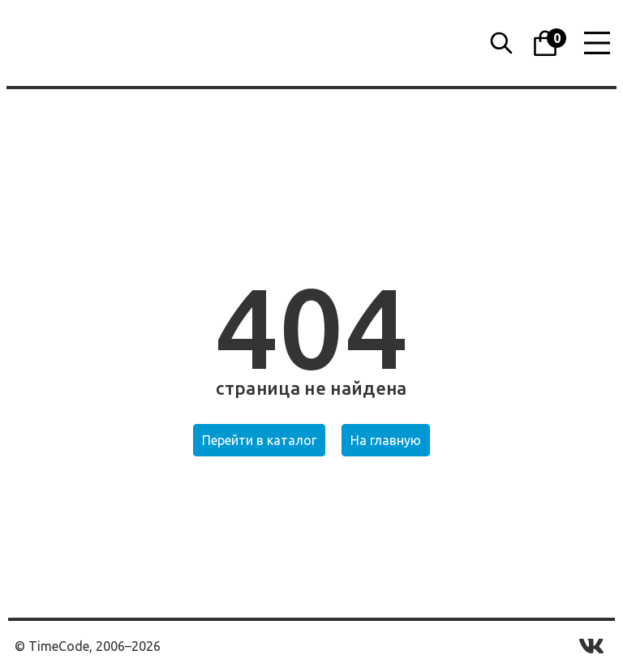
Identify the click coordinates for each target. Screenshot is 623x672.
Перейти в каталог (259, 440)
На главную (386, 440)
